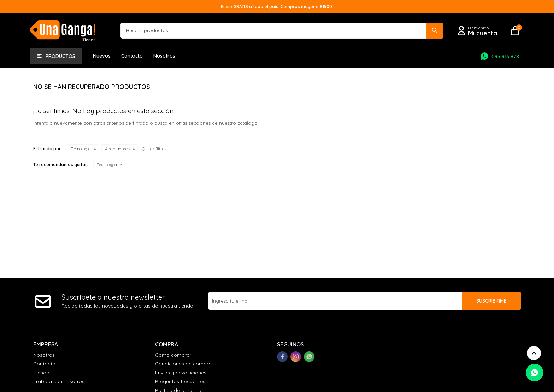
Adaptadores (117, 149)
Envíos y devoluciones (181, 373)
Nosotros (164, 56)
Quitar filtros (154, 149)
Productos (60, 56)
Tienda (41, 373)
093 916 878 (505, 57)
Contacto (132, 56)
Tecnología (81, 149)
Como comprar (173, 355)
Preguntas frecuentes (180, 381)
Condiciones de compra (183, 364)
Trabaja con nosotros (59, 381)
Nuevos (102, 56)
